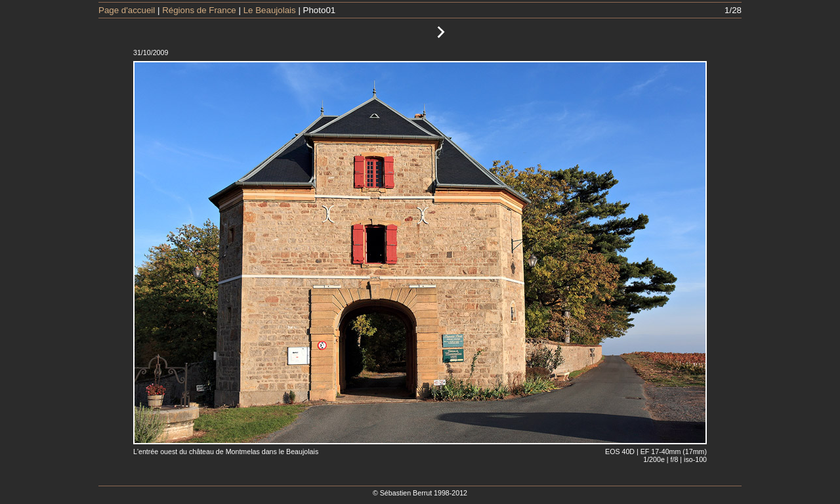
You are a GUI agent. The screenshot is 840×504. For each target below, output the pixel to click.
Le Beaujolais (270, 10)
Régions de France (199, 10)
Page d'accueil (127, 10)
